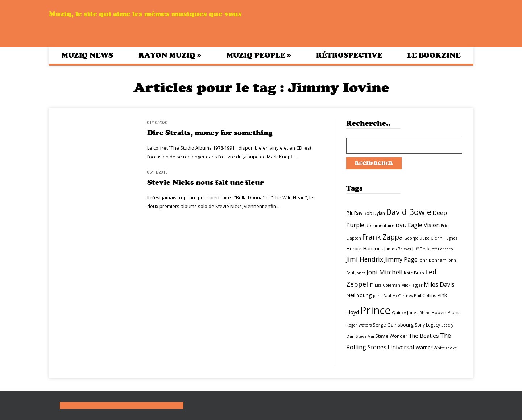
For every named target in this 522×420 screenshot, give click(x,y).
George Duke (417, 238)
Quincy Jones (405, 313)
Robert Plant (445, 312)
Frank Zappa (383, 237)
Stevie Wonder (391, 336)
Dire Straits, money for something (210, 133)
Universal (401, 347)
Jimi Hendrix (365, 259)
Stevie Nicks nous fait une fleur (206, 182)
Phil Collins (425, 296)
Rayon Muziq (170, 55)
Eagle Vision (424, 225)
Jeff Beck (421, 249)
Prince (375, 310)
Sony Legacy (427, 325)
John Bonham (432, 260)
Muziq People (259, 55)
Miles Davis (439, 284)
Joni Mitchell (385, 272)
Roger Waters (359, 325)
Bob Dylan (374, 213)
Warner (424, 347)
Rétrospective (349, 55)
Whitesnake (445, 348)
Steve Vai (365, 336)
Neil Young (359, 295)
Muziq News (87, 55)
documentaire (380, 226)
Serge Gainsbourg (393, 325)
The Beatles (424, 336)
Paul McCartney (398, 296)
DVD (401, 225)
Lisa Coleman (388, 285)
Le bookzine (434, 55)
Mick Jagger (412, 285)
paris (378, 296)
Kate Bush (414, 273)
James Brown (398, 249)
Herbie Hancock (365, 248)
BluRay (354, 213)
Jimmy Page (401, 259)
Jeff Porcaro (442, 249)
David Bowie (409, 212)
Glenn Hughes (444, 238)
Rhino (425, 313)
